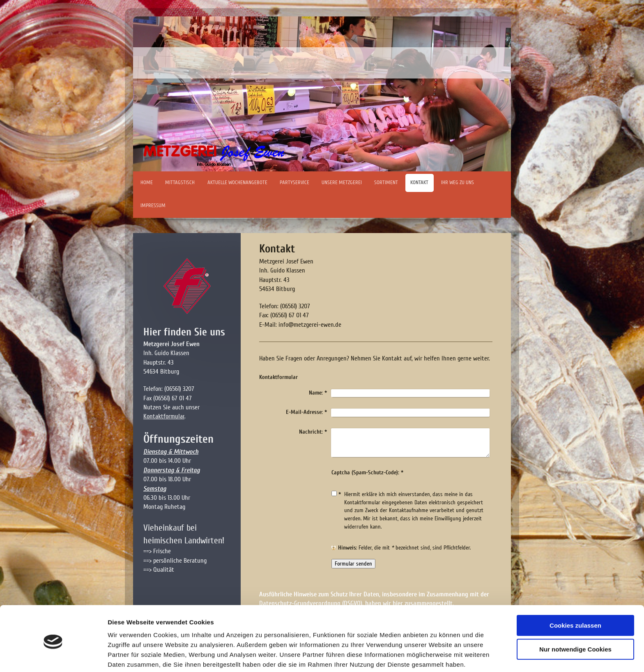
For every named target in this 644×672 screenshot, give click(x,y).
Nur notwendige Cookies (575, 618)
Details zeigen (128, 656)
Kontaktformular (164, 416)
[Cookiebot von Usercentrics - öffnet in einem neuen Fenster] (53, 656)
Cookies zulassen (575, 594)
